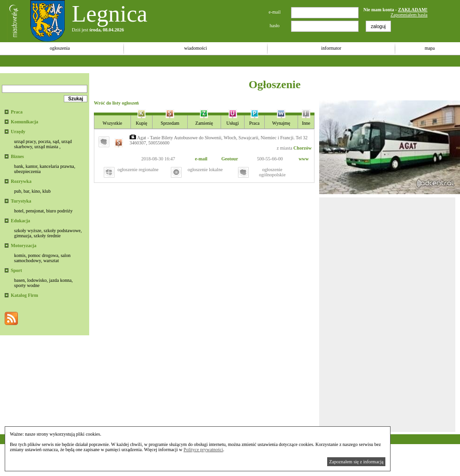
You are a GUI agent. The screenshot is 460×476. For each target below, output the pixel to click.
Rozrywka (21, 181)
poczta (44, 141)
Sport (16, 270)
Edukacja (20, 221)
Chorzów (303, 148)
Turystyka (21, 201)
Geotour (230, 159)
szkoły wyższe (28, 230)
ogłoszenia (60, 48)
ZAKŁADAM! (413, 10)
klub (46, 191)
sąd (56, 141)
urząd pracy (25, 141)
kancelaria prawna (57, 166)
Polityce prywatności (203, 450)
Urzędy (18, 132)
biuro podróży (59, 211)
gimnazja (23, 236)
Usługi (233, 123)
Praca (17, 112)
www (304, 159)
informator (331, 48)
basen (19, 280)
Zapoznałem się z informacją (356, 462)
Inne (306, 123)
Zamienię (204, 123)
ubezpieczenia (27, 171)
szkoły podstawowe (62, 230)
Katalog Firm (24, 295)
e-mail (201, 159)
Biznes (17, 156)
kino (36, 191)
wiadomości (195, 48)
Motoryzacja (23, 246)
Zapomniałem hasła (409, 15)
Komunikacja (24, 122)
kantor (31, 166)
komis (20, 255)
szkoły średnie (47, 236)
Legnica (110, 14)
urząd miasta (46, 147)
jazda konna (60, 280)
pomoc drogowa (43, 255)
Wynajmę (281, 123)
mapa (430, 48)
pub (18, 191)
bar (26, 191)
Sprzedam (170, 123)
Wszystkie (113, 123)
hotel (19, 211)
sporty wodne (27, 285)
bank (19, 166)
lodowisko (37, 280)
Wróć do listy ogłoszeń (116, 103)
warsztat (51, 261)
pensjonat (35, 211)
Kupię (141, 123)
